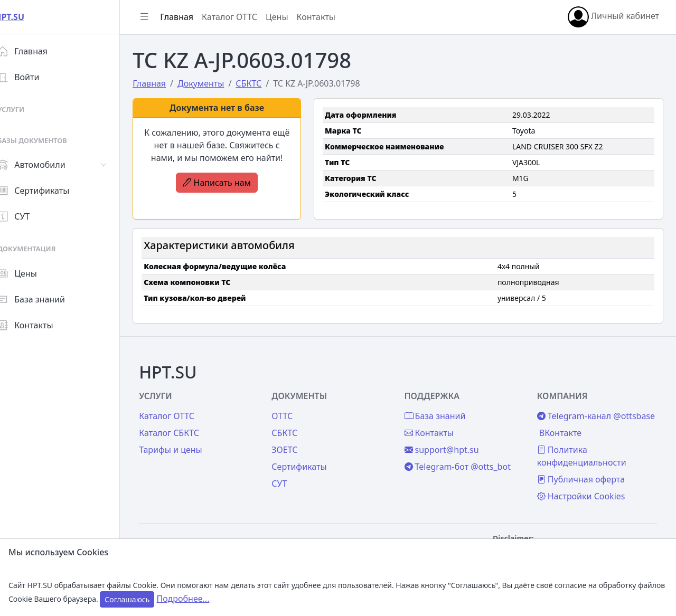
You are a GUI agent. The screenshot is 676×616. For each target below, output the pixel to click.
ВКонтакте (564, 433)
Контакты (40, 325)
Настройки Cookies (585, 496)
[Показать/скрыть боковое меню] (159, 17)
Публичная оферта (585, 479)
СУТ (29, 216)
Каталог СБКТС (184, 420)
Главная (38, 51)
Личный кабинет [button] (613, 17)
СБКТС (296, 420)
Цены (32, 273)
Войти (34, 77)
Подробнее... (183, 599)
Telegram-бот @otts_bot (465, 454)
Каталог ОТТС (245, 17)
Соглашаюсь (127, 599)
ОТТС (294, 403)
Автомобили (46, 165)
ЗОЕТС (296, 437)
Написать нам (229, 183)
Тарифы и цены (186, 437)
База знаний (46, 299)
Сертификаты (49, 191)
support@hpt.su (449, 437)
